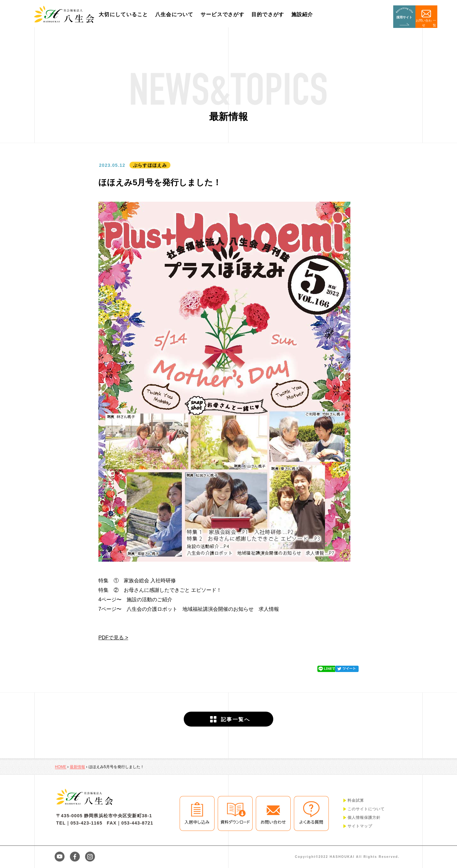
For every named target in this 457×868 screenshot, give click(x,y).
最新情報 (77, 767)
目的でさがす (271, 14)
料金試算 (356, 800)
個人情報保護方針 (364, 818)
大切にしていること (127, 14)
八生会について (177, 14)
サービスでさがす (225, 14)
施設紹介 (305, 14)
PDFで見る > (113, 638)
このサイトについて (366, 809)
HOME (61, 767)
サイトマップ (360, 826)
